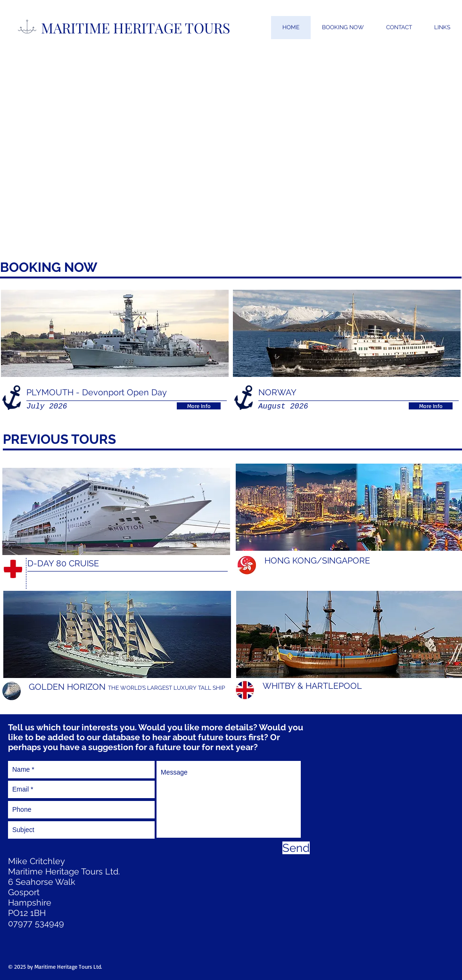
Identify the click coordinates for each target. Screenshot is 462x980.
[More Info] (199, 406)
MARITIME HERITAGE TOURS (136, 28)
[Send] (296, 848)
